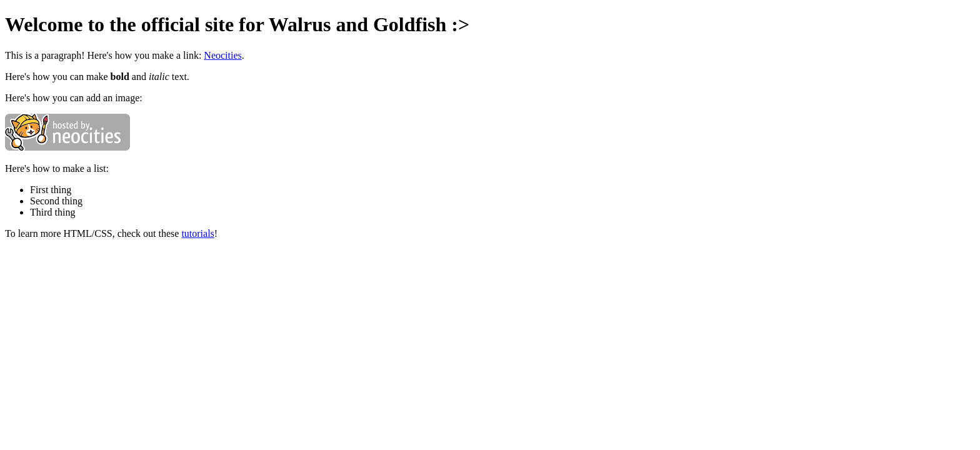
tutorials (197, 233)
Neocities (222, 55)
